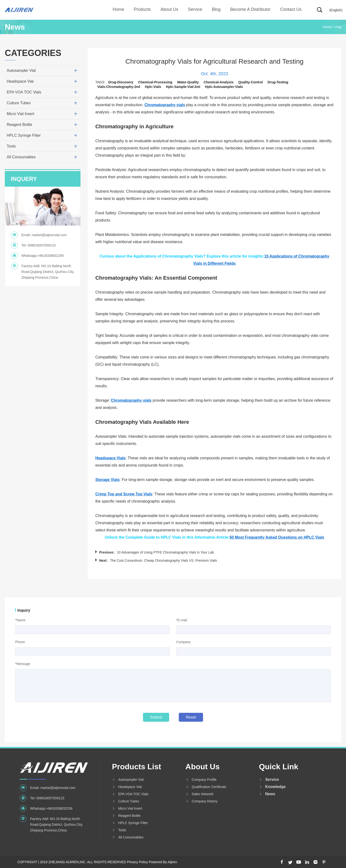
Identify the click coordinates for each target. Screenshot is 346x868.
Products (142, 9)
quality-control (251, 82)
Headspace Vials (111, 458)
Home (118, 9)
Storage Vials (108, 480)
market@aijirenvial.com (49, 235)
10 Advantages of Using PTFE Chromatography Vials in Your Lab (165, 552)
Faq (338, 27)
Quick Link (279, 767)
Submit (156, 717)
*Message (23, 664)
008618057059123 (42, 245)
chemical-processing (155, 82)
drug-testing (278, 82)
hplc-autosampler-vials (224, 87)
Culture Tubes (19, 103)
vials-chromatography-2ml (119, 87)
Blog (216, 9)
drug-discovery (121, 82)
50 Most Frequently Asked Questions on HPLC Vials (277, 537)
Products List (136, 767)
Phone (20, 642)
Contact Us (291, 9)
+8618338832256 (51, 256)
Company (183, 642)
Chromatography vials (165, 105)
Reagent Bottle (19, 125)
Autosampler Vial (21, 71)
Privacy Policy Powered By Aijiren (152, 862)
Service (195, 9)
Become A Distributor (250, 9)
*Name (20, 620)
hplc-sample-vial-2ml (183, 87)
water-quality (188, 82)
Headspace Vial (20, 81)
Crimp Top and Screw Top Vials (124, 494)
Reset (191, 717)
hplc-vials (153, 87)
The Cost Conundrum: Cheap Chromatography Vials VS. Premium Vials (164, 560)
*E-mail (182, 620)
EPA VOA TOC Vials (24, 92)
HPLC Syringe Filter (24, 135)
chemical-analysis (219, 82)
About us (169, 9)
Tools (11, 146)
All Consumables (21, 157)
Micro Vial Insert (20, 114)
